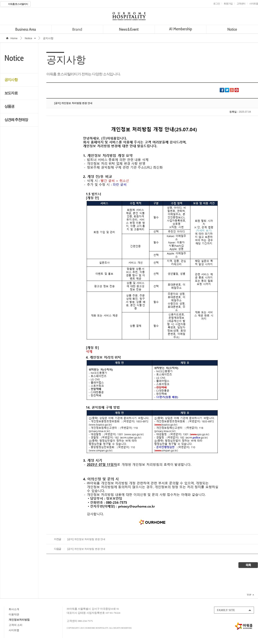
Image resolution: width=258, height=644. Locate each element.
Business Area (26, 29)
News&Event (129, 29)
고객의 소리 (16, 625)
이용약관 (14, 614)
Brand (77, 29)
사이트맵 (14, 630)
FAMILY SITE (226, 610)
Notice (232, 29)
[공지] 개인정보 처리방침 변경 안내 (86, 539)
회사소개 (14, 609)
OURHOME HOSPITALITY (129, 16)
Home (14, 38)
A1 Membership (180, 29)
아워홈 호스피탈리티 (18, 4)
